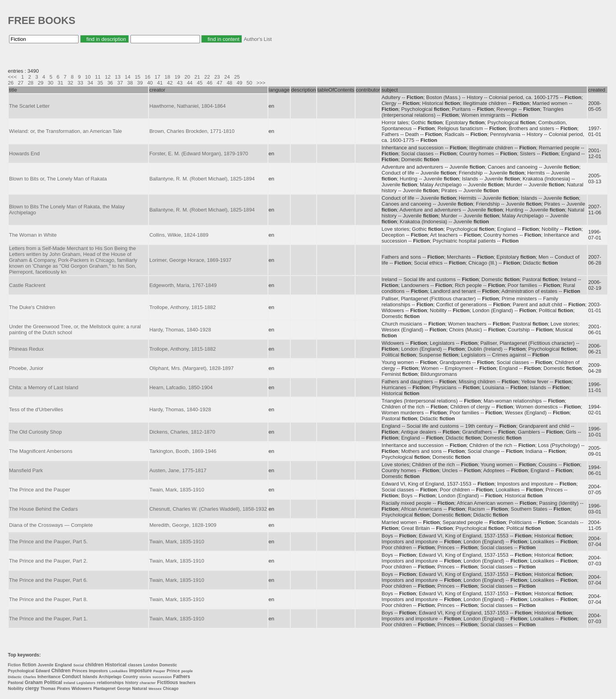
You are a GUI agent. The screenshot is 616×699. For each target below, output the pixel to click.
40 (150, 83)
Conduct (72, 677)
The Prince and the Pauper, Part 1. (48, 619)
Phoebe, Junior (26, 368)
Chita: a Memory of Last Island (44, 387)
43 (180, 83)
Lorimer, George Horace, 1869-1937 (190, 260)
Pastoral (16, 683)
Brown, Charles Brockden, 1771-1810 (192, 131)
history (132, 683)
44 (190, 83)
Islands (90, 677)
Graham (34, 682)
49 (239, 83)
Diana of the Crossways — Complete (51, 525)
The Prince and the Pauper (39, 490)
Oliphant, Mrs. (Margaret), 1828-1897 (192, 368)
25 (237, 77)
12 (108, 77)
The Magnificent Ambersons (41, 451)
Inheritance (49, 677)
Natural (139, 688)
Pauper (159, 671)
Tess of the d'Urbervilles (36, 409)
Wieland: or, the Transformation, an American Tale (65, 131)
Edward (43, 671)
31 (60, 83)
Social (79, 665)
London (151, 665)
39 (140, 83)
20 (187, 77)
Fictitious (168, 682)
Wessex (155, 689)
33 (80, 83)
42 (170, 83)
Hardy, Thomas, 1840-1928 (180, 330)
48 (229, 83)
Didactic (15, 677)
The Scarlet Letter (29, 106)
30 (50, 83)
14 (128, 77)
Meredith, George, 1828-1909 (183, 525)
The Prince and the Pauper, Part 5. (48, 542)
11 (98, 77)
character (148, 683)
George (124, 689)
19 (177, 77)
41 (160, 83)
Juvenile (46, 665)
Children (61, 671)
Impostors (98, 671)
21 (197, 77)
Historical (116, 665)
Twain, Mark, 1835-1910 (177, 490)
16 (147, 77)
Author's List (258, 39)
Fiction (14, 665)
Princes (80, 671)
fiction (29, 665)
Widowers (82, 688)
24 (227, 77)
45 (200, 83)
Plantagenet (104, 689)
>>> (261, 83)
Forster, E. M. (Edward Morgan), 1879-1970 (199, 154)
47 (220, 83)
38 (130, 83)
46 (209, 83)
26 (11, 83)
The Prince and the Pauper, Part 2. (48, 561)
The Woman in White (33, 235)
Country (130, 677)
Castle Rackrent (27, 285)
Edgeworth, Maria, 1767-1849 (183, 285)
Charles (30, 677)
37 (120, 83)
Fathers (182, 677)
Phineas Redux (26, 349)
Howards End (24, 154)
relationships (110, 682)
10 (88, 77)
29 (40, 83)
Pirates (63, 689)
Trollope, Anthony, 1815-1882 (182, 307)
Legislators (86, 683)
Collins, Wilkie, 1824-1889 (179, 235)
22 (207, 77)
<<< (12, 77)
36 (110, 83)
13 (117, 77)
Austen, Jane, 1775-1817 (178, 470)
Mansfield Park (26, 470)
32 (70, 83)
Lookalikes (118, 671)
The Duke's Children (32, 307)
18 (167, 77)
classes (135, 665)
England (63, 665)
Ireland (70, 683)
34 (90, 83)
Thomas (48, 689)
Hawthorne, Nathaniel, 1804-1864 (187, 106)
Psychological (21, 671)
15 (137, 77)
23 (217, 77)
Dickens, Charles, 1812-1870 (182, 432)
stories (145, 677)
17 (158, 77)
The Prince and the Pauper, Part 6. (48, 580)
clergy (32, 688)
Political (53, 682)
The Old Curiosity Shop (35, 432)
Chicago (171, 689)
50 (249, 83)
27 (20, 83)
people (187, 671)
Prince (173, 671)
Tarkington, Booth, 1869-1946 (183, 451)
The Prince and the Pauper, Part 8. (48, 599)
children (94, 665)
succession (162, 677)
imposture (140, 671)
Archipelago (110, 677)
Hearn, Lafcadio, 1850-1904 (181, 387)
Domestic (168, 665)
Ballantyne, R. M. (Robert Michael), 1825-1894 (202, 179)
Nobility (16, 688)
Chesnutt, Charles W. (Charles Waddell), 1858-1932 (208, 509)
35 (100, 83)
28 (31, 83)
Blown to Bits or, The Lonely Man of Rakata (58, 179)
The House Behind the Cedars (43, 509)
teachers (188, 683)
